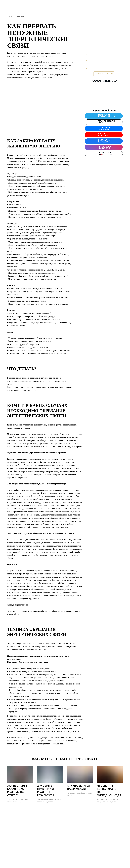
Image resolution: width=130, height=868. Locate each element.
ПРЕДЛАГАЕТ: (95, 47)
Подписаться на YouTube (104, 135)
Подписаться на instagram (105, 147)
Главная (10, 16)
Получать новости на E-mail (106, 122)
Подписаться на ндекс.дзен (105, 154)
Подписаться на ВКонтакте (104, 128)
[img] (95, 116)
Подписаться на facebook (104, 141)
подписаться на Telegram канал (106, 116)
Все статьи (21, 16)
